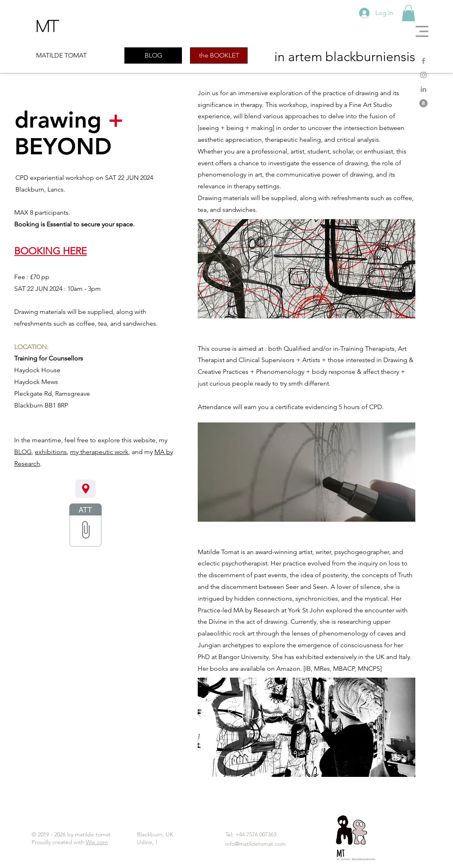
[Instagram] (423, 75)
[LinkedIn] (423, 89)
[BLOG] (153, 55)
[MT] (51, 26)
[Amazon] (423, 103)
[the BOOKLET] (219, 55)
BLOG (23, 452)
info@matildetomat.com (255, 844)
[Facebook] (423, 61)
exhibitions (51, 452)
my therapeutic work (99, 452)
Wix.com (97, 842)
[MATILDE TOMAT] (67, 56)
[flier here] (85, 489)
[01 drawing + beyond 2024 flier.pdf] (85, 526)
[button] (422, 31)
